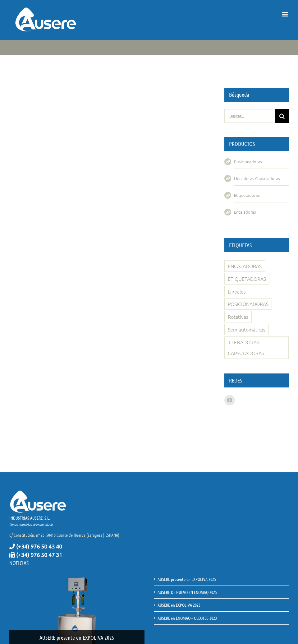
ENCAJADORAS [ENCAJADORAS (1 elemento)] (245, 266)
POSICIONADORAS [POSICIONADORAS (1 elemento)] (248, 304)
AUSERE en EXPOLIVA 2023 (179, 605)
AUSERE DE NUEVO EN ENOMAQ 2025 (187, 592)
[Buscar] (282, 116)
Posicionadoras (248, 162)
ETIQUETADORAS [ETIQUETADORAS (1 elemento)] (247, 279)
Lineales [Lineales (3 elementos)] (237, 291)
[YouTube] (230, 400)
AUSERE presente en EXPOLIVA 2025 (77, 637)
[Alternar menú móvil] (285, 14)
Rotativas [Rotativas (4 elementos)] (238, 317)
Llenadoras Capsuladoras (257, 178)
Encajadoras (245, 212)
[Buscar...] (250, 116)
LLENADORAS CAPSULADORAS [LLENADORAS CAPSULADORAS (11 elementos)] (246, 347)
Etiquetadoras (247, 195)
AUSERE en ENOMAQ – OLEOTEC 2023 (187, 618)
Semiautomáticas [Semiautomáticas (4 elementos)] (247, 329)
